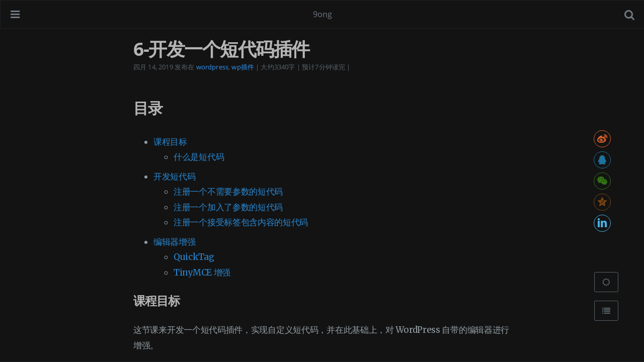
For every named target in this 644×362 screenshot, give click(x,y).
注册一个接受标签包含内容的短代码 (241, 222)
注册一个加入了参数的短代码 (228, 207)
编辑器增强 (175, 242)
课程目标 (170, 142)
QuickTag (194, 257)
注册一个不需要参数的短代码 (228, 192)
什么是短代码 (199, 157)
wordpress (212, 67)
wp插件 (243, 67)
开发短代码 (175, 176)
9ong (323, 14)
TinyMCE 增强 (202, 273)
